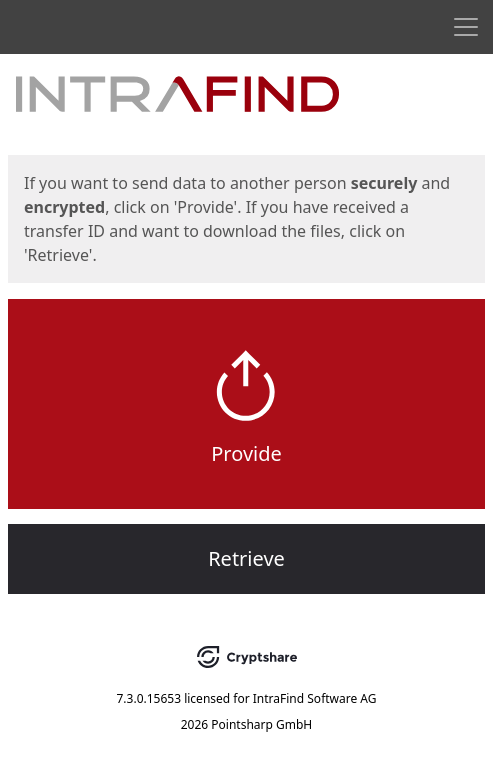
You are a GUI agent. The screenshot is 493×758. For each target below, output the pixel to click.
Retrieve (246, 558)
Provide (246, 453)
